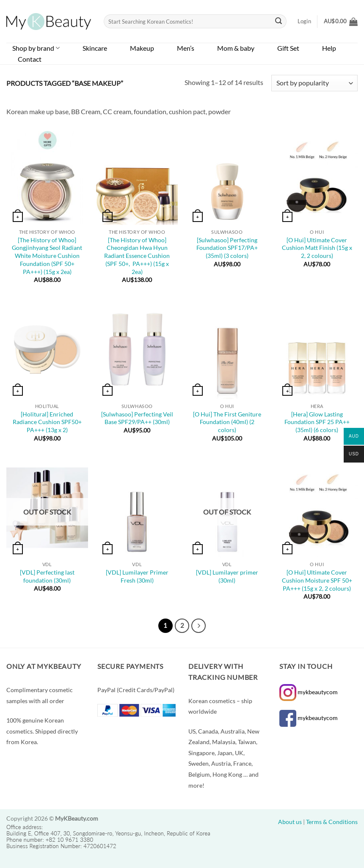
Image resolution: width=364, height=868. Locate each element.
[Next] (199, 626)
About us (290, 822)
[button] (341, 22)
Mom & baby (236, 48)
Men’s (186, 48)
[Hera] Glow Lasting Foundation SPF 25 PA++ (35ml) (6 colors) (317, 422)
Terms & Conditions (332, 822)
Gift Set (288, 48)
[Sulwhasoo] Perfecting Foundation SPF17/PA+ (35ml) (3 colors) (227, 248)
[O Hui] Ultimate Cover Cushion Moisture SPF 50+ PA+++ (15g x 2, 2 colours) (317, 580)
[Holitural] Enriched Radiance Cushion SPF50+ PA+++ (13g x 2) (47, 422)
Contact (30, 59)
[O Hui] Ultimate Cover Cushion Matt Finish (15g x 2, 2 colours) (317, 248)
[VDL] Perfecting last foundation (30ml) (47, 576)
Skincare (95, 48)
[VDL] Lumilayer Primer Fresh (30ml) (137, 576)
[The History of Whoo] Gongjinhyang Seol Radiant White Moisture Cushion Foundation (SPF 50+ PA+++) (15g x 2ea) (47, 256)
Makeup (142, 48)
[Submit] (279, 22)
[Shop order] (314, 83)
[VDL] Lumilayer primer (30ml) (227, 576)
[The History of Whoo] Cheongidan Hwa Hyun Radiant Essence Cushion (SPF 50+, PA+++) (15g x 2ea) (137, 256)
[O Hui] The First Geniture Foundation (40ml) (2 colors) (227, 422)
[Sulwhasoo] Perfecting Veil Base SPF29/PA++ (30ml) (137, 418)
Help (329, 48)
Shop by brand (36, 48)
